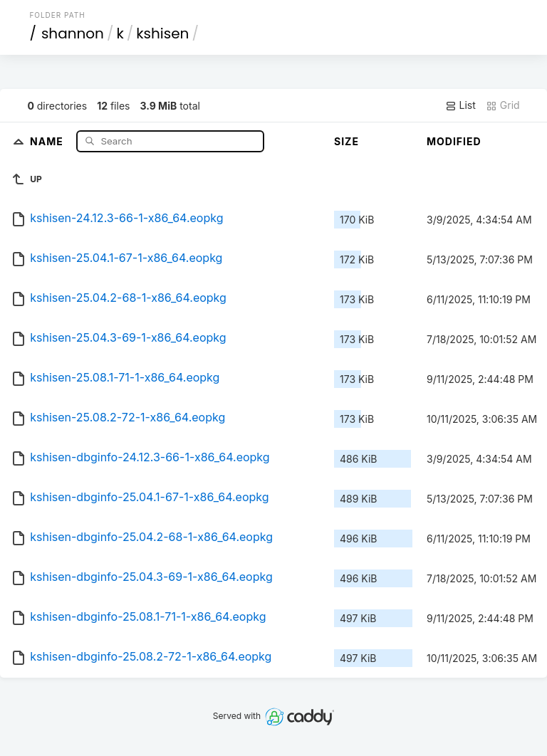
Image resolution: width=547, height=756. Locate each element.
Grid (503, 105)
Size (347, 141)
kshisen (162, 33)
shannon (73, 33)
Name (48, 141)
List (460, 105)
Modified (454, 141)
